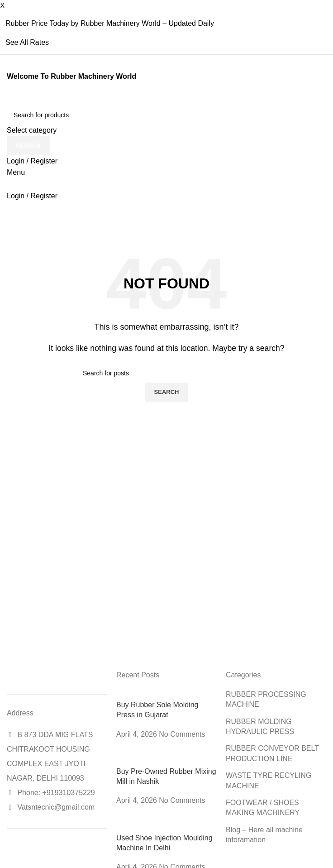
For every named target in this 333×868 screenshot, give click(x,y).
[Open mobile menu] (16, 172)
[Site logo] (8, 100)
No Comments (182, 734)
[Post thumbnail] (164, 694)
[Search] (166, 115)
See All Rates (27, 42)
